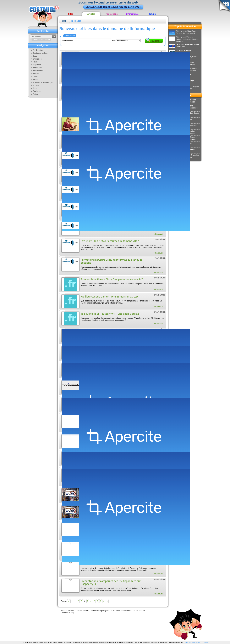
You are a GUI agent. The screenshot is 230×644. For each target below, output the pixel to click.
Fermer (206, 643)
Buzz (35, 56)
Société (36, 85)
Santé (35, 79)
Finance (36, 62)
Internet (36, 74)
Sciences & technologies (43, 82)
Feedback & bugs (68, 613)
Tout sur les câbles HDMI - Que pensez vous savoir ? (112, 280)
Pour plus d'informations (192, 643)
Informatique (76, 21)
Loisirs (36, 77)
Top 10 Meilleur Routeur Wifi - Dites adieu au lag (110, 314)
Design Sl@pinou (104, 611)
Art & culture (38, 50)
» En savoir (159, 234)
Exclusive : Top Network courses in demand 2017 (110, 241)
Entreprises (38, 59)
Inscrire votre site (67, 611)
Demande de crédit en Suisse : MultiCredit (184, 45)
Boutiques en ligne (41, 53)
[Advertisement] (113, 109)
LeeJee (93, 611)
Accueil (65, 21)
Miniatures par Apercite (136, 611)
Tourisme (37, 91)
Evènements (132, 14)
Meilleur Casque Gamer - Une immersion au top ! (110, 297)
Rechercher (154, 40)
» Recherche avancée (41, 40)
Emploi (153, 14)
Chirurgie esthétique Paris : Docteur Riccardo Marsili (183, 32)
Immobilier (37, 68)
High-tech (37, 65)
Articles (91, 14)
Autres (35, 94)
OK (54, 37)
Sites (71, 14)
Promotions (112, 14)
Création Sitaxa (82, 611)
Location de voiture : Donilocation (180, 51)
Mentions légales (119, 611)
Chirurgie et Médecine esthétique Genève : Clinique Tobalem (184, 39)
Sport (35, 88)
